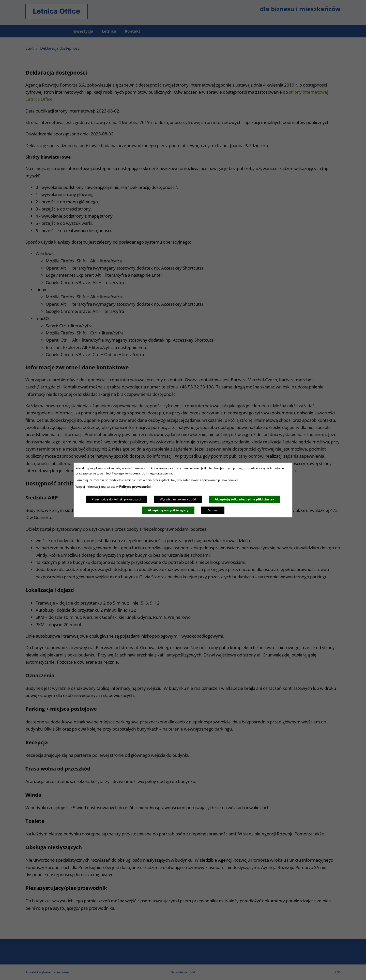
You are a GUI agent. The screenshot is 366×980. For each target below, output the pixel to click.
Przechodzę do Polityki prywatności (116, 499)
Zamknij (213, 510)
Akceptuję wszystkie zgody (168, 510)
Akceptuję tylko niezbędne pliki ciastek (245, 499)
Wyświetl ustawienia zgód (178, 499)
